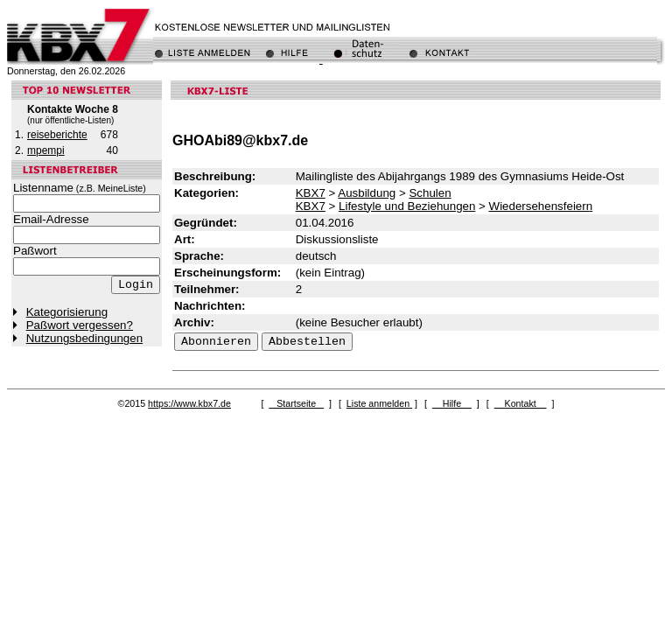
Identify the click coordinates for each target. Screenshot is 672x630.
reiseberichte (57, 135)
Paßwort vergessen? (80, 325)
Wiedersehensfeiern (541, 206)
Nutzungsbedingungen (84, 338)
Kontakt (521, 403)
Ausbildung (367, 193)
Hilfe (452, 403)
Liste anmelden (379, 403)
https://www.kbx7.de (189, 403)
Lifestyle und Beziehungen (407, 206)
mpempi (46, 150)
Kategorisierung (67, 312)
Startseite (296, 403)
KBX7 (311, 193)
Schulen (430, 193)
